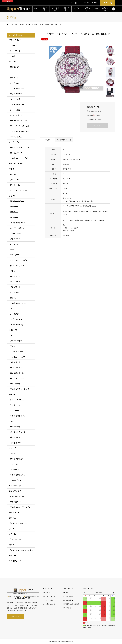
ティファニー (14, 513)
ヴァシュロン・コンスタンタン (21, 550)
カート (109, 3)
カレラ (13, 335)
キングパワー (15, 174)
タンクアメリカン (17, 266)
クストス (12, 534)
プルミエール (15, 233)
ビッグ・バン (15, 185)
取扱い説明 (46, 593)
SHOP (96, 9)
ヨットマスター (16, 99)
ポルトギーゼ (15, 427)
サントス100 (15, 255)
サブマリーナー (16, 94)
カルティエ (13, 250)
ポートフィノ (15, 437)
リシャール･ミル (15, 486)
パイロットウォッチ (18, 432)
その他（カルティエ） (19, 303)
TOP (36, 9)
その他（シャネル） (18, 223)
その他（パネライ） (18, 416)
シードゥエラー (16, 110)
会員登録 (87, 3)
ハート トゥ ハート (17, 378)
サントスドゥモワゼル (19, 260)
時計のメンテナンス (49, 596)
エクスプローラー (17, 88)
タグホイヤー (14, 330)
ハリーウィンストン (17, 228)
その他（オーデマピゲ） (20, 158)
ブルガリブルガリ (17, 459)
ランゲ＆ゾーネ (15, 480)
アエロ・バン (15, 180)
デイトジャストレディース (20, 131)
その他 (13, 56)
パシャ (13, 271)
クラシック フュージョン (20, 190)
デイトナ (14, 72)
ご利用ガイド (87, 9)
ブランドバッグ (55, 9)
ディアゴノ (14, 464)
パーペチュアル (16, 137)
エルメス (14, 46)
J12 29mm (14, 217)
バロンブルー (15, 282)
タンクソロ (14, 292)
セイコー (12, 556)
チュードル (13, 448)
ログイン (95, 3)
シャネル (12, 196)
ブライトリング (15, 539)
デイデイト (14, 78)
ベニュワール (15, 287)
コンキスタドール (17, 373)
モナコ (13, 346)
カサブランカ (15, 362)
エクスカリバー (16, 502)
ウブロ (12, 169)
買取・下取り (66, 9)
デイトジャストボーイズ (20, 126)
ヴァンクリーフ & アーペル (20, 523)
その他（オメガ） (17, 325)
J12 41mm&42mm (17, 201)
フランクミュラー (16, 352)
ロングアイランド (17, 368)
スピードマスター (17, 319)
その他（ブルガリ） (18, 475)
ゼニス (12, 545)
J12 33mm (14, 212)
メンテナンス (77, 9)
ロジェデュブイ (15, 491)
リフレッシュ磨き (48, 600)
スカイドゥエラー (17, 105)
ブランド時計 (44, 9)
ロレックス (13, 62)
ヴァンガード (15, 384)
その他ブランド (15, 561)
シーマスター (15, 314)
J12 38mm (14, 207)
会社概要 (65, 593)
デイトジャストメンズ (19, 121)
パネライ (12, 394)
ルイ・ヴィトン (16, 51)
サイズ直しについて (49, 604)
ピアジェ (12, 518)
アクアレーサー (16, 341)
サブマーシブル (16, 411)
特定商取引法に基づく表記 (71, 604)
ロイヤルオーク (16, 153)
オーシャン (14, 244)
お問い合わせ (105, 9)
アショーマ (14, 470)
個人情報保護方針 (68, 600)
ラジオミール (15, 405)
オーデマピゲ (14, 142)
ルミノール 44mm (17, 400)
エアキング (14, 67)
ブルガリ (12, 454)
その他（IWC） (16, 443)
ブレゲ (12, 529)
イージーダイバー (17, 497)
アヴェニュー (15, 239)
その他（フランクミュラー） (21, 389)
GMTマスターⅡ (16, 115)
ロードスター (15, 276)
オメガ (12, 309)
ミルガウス (14, 83)
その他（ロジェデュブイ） (20, 507)
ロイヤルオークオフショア (20, 147)
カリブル (14, 298)
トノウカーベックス (18, 357)
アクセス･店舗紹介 (68, 596)
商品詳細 (48, 140)
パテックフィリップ (17, 164)
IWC (11, 421)
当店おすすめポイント (64, 140)
